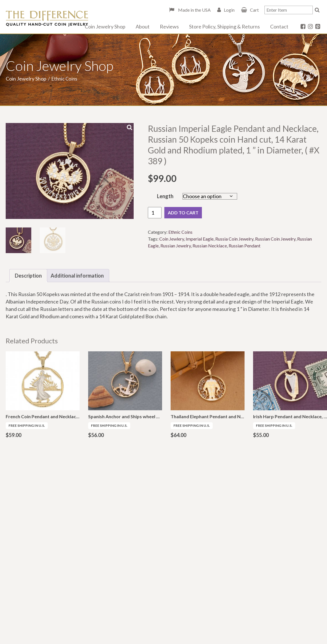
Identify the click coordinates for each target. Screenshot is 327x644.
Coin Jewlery (172, 239)
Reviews (169, 26)
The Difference (47, 19)
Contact (279, 26)
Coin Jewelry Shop (105, 26)
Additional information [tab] (77, 276)
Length (165, 196)
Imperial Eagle (200, 239)
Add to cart (183, 213)
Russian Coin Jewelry (275, 239)
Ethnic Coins (180, 232)
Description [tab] (28, 276)
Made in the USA (194, 10)
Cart (254, 10)
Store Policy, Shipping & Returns (224, 26)
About (143, 26)
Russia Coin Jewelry (234, 239)
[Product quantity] (155, 213)
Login (229, 10)
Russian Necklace (210, 246)
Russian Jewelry (176, 246)
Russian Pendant (245, 246)
